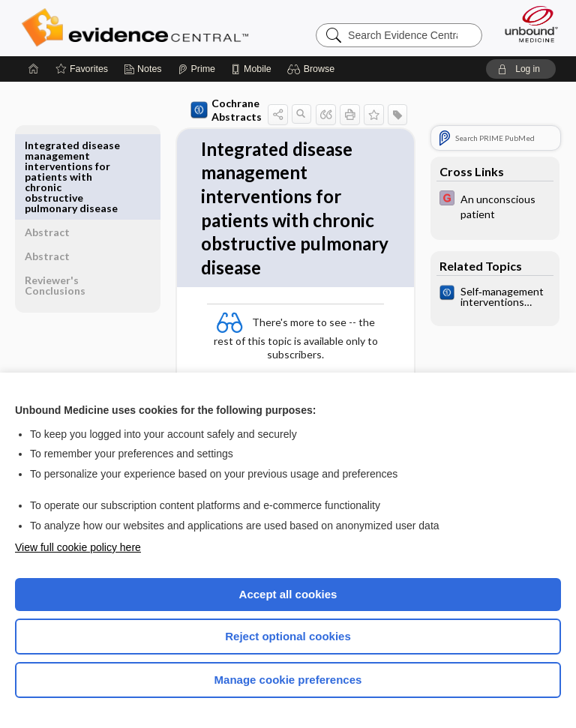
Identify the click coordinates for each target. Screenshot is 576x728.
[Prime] (196, 69)
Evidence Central (138, 28)
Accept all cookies (288, 594)
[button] (313, 69)
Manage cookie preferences (288, 680)
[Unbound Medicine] (526, 24)
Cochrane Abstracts (193, 110)
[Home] (34, 69)
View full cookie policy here (78, 547)
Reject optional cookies (288, 636)
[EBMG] (495, 205)
